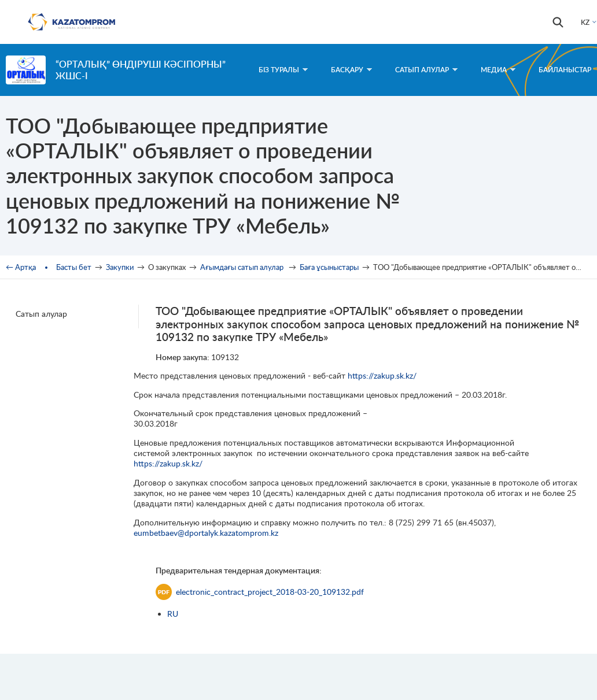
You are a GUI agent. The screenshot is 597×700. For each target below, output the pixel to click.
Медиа (498, 70)
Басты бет (74, 267)
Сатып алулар (426, 70)
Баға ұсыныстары (329, 267)
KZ (585, 22)
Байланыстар (565, 70)
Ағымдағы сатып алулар (243, 267)
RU (173, 614)
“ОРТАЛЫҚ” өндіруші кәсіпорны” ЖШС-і (141, 70)
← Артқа (21, 267)
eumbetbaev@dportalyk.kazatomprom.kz (206, 533)
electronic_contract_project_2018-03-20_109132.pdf (260, 592)
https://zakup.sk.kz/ (382, 375)
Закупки (120, 267)
